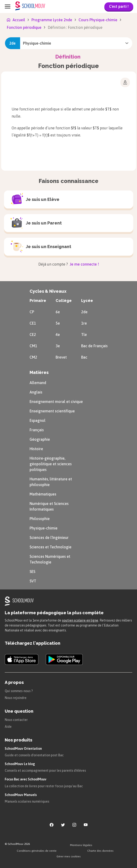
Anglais (36, 392)
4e (58, 334)
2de (84, 312)
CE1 (33, 323)
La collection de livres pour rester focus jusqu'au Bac (44, 786)
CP (32, 312)
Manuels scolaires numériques (27, 801)
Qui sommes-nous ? (19, 691)
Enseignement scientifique (52, 411)
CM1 (33, 346)
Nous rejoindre (16, 698)
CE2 (33, 334)
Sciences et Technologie (51, 547)
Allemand (38, 383)
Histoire (36, 449)
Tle (84, 334)
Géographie (40, 439)
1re (84, 323)
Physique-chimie (44, 528)
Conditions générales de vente (37, 851)
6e (58, 312)
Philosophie (40, 519)
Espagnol (38, 420)
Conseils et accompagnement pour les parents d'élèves (45, 771)
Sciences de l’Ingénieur (49, 538)
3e (58, 346)
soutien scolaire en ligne (80, 620)
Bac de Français (94, 346)
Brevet (61, 357)
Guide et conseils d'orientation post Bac (34, 755)
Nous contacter (16, 720)
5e (58, 323)
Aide (8, 727)
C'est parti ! (119, 6)
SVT (33, 581)
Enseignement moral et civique (56, 402)
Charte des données (100, 851)
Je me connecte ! (84, 264)
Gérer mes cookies (69, 856)
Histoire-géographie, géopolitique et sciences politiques (51, 464)
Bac (84, 357)
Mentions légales (81, 845)
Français (37, 430)
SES (32, 572)
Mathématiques (43, 494)
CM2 (33, 357)
